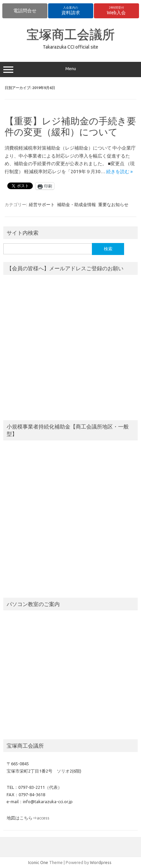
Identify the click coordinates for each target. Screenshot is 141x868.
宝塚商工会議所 (71, 34)
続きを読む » (119, 172)
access (43, 818)
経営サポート (42, 204)
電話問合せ (25, 11)
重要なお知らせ (113, 204)
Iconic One (38, 862)
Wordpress (101, 862)
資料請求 (71, 11)
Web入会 (116, 11)
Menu (70, 69)
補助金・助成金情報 (76, 204)
